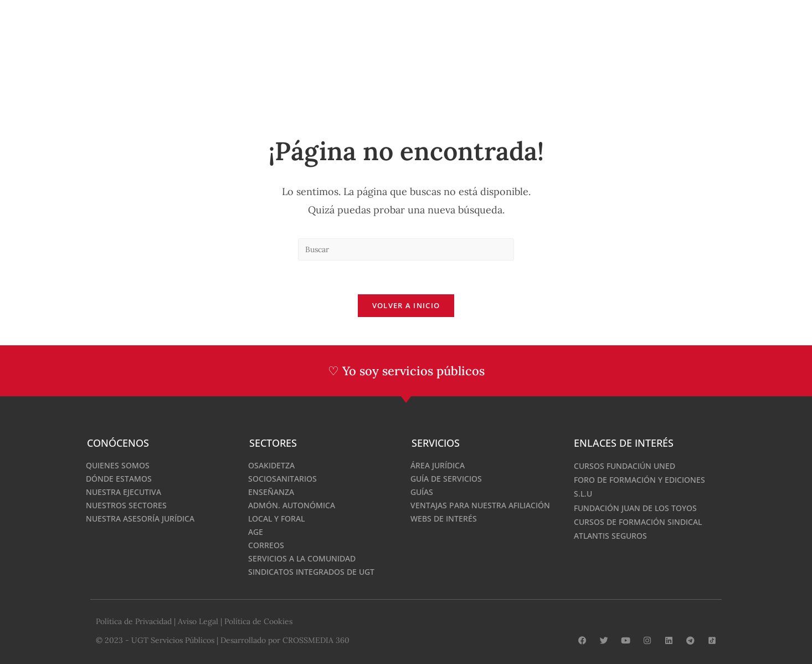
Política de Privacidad (134, 621)
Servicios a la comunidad (302, 558)
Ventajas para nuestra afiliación (480, 505)
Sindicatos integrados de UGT (311, 572)
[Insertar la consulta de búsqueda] (406, 249)
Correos (266, 545)
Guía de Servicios (446, 479)
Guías (422, 492)
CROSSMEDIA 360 (316, 640)
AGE (256, 532)
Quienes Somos (118, 465)
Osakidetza (271, 465)
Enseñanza (271, 492)
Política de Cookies (258, 621)
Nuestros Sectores (126, 505)
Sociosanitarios (282, 479)
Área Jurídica (438, 465)
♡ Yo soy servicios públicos (406, 371)
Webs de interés (444, 519)
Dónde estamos (119, 479)
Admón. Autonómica (292, 505)
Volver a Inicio (406, 305)
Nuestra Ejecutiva (124, 492)
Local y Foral (276, 519)
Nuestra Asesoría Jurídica (140, 519)
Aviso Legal (198, 621)
